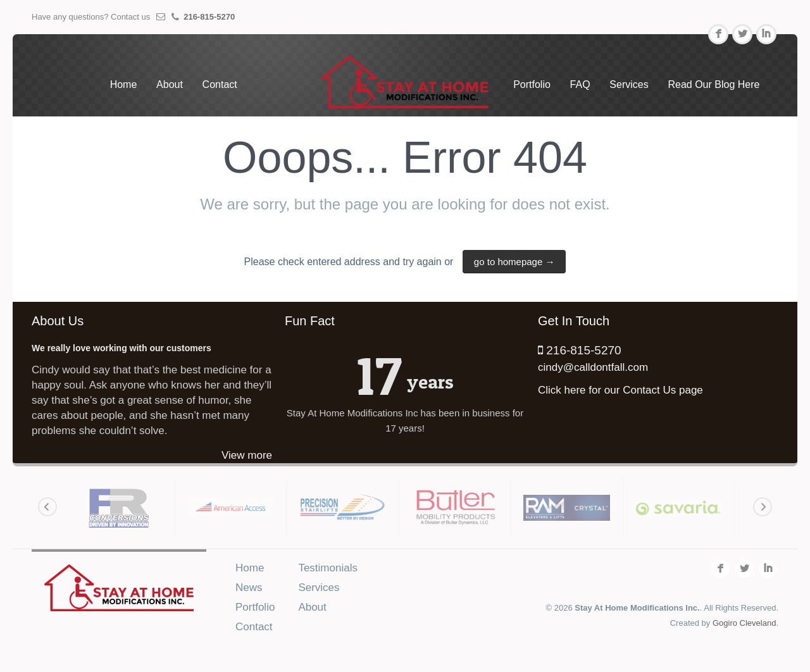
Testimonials (328, 568)
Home (124, 84)
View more (247, 455)
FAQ (580, 84)
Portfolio (532, 84)
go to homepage (514, 262)
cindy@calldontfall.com (593, 367)
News (249, 588)
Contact (220, 84)
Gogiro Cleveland (744, 623)
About (170, 84)
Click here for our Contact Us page (620, 390)
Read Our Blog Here (713, 84)
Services (629, 84)
